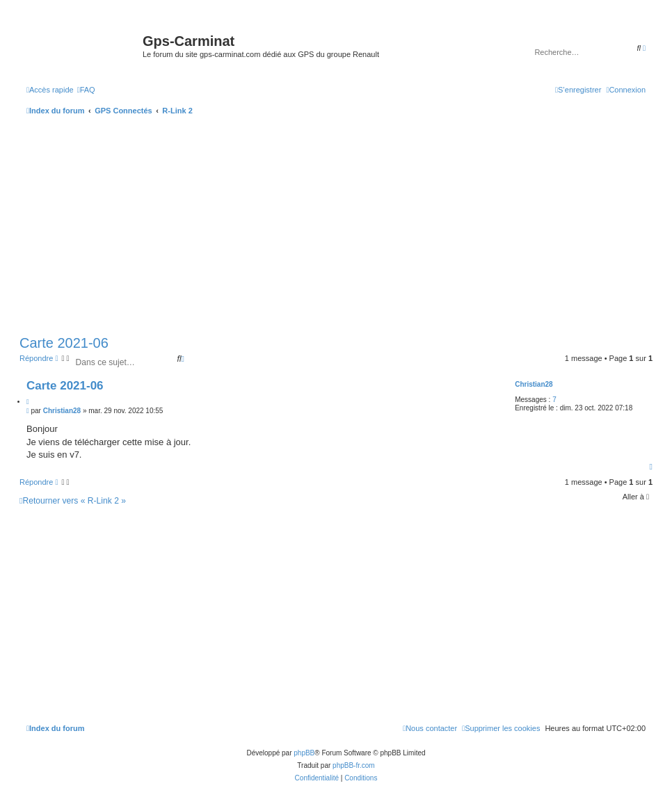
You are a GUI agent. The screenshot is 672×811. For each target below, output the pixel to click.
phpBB (304, 753)
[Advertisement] (336, 227)
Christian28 (534, 384)
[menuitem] (86, 90)
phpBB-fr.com (354, 765)
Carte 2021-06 (64, 343)
